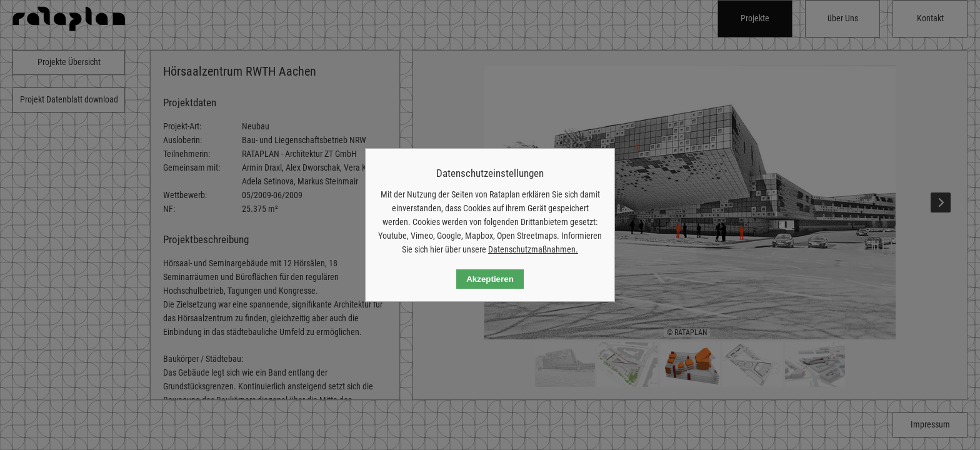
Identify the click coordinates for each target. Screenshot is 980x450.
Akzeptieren (490, 279)
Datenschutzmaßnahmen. (533, 249)
